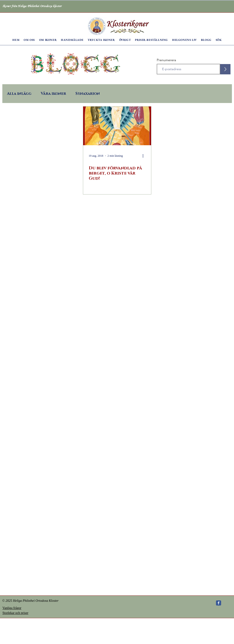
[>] (225, 69)
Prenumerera (166, 60)
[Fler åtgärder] (145, 156)
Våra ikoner (53, 94)
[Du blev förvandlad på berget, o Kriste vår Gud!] (117, 126)
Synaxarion (88, 94)
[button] (29, 40)
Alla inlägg (19, 94)
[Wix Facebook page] (219, 603)
